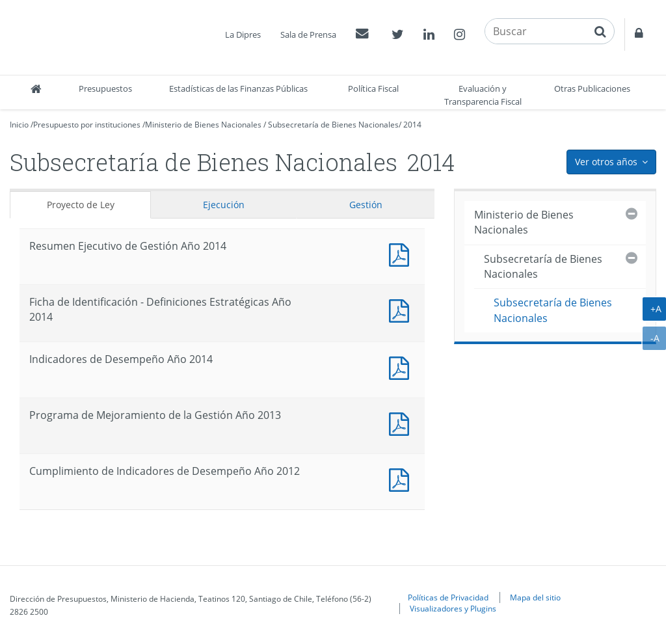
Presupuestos (105, 88)
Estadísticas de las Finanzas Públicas (238, 88)
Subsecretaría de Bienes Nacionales (333, 125)
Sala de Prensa (308, 34)
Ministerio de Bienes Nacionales (203, 125)
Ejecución (224, 205)
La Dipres (243, 34)
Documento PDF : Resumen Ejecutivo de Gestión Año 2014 (402, 253)
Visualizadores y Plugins (453, 608)
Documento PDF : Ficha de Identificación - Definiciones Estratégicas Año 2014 (402, 309)
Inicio (19, 125)
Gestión (366, 205)
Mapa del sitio (535, 597)
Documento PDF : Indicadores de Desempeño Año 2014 (402, 367)
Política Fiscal (373, 88)
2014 (412, 125)
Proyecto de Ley (81, 205)
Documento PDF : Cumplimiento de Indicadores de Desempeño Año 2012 (402, 478)
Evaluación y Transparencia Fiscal (483, 95)
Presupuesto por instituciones (87, 125)
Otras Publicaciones (592, 88)
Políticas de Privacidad (448, 597)
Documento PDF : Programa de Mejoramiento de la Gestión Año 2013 (402, 423)
